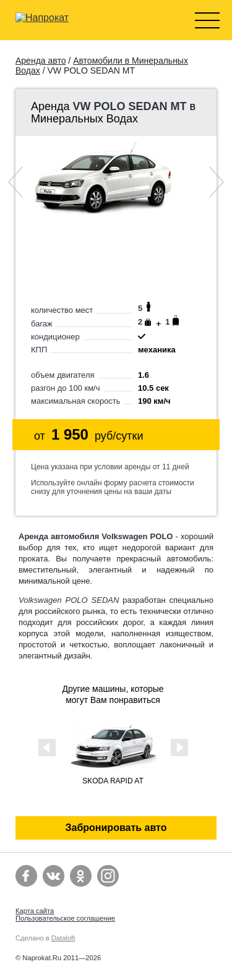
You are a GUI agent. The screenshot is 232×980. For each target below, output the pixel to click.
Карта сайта (35, 911)
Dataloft (63, 938)
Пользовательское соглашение (65, 918)
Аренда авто (41, 61)
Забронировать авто (116, 828)
